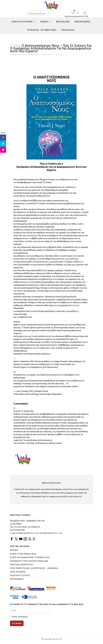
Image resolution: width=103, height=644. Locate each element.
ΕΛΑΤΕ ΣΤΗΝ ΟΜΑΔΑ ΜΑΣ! (23, 554)
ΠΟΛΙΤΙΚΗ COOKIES (20, 575)
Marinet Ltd (57, 639)
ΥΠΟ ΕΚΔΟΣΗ (68, 30)
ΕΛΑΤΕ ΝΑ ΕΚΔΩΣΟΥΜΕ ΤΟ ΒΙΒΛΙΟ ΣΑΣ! (30, 557)
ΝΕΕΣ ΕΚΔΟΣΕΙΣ (82, 22)
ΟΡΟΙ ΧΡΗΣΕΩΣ (18, 572)
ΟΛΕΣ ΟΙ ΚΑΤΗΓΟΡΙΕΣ (23, 22)
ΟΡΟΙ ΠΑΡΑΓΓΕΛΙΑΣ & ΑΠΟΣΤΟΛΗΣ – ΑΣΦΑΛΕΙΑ (34, 568)
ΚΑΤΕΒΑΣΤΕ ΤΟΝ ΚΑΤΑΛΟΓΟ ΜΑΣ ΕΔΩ (29, 561)
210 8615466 (20, 527)
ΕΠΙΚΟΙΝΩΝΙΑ (17, 579)
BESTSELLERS (63, 22)
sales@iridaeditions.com (50, 533)
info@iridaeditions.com (27, 533)
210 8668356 (34, 527)
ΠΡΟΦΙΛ (14, 550)
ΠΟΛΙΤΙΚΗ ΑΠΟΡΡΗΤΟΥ (22, 565)
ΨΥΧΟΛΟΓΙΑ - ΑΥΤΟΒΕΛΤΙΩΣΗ (42, 30)
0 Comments (47, 54)
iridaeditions (34, 54)
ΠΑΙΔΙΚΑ (46, 22)
